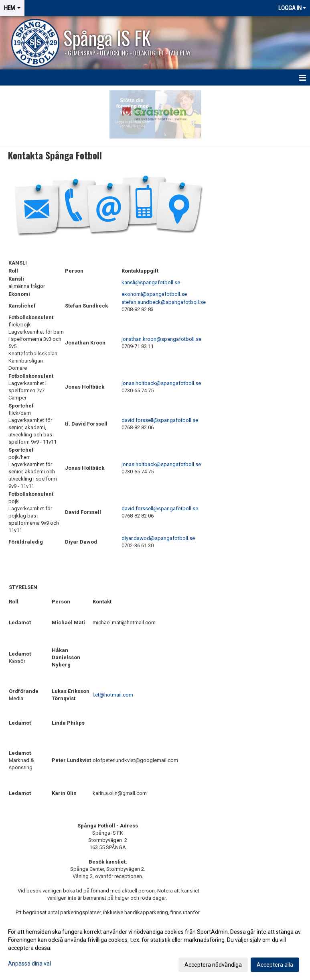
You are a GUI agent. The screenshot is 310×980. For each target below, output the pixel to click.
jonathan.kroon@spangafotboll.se (161, 339)
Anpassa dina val (29, 964)
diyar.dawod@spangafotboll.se (158, 538)
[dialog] (155, 948)
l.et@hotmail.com (113, 695)
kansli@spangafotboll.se (151, 282)
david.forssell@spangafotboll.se (160, 420)
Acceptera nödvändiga (213, 965)
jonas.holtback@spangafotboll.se (161, 383)
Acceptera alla (275, 965)
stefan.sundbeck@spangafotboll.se (164, 302)
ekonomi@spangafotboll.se (154, 294)
